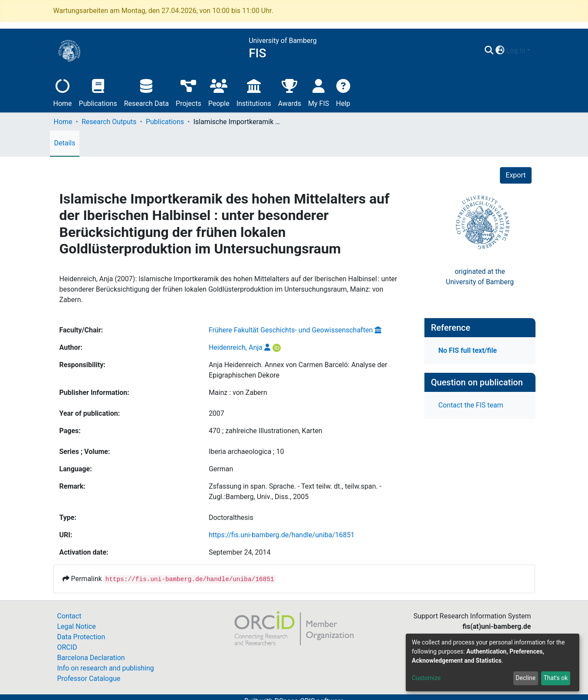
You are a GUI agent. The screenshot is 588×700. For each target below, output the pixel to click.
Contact (69, 616)
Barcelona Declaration (91, 658)
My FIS (319, 92)
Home (63, 92)
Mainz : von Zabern (238, 393)
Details (65, 143)
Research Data (146, 92)
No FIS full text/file (468, 350)
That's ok (555, 678)
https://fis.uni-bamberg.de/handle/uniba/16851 (282, 535)
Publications (98, 92)
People (219, 92)
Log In (516, 51)
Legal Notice (77, 626)
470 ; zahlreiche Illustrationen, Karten (266, 431)
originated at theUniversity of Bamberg (480, 277)
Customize (426, 678)
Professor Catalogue (89, 679)
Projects (189, 92)
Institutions (254, 92)
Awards (290, 92)
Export (516, 175)
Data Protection (81, 637)
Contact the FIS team (471, 405)
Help (343, 92)
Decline (526, 678)
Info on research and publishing (106, 668)
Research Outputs (109, 122)
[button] (500, 51)
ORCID (67, 647)
